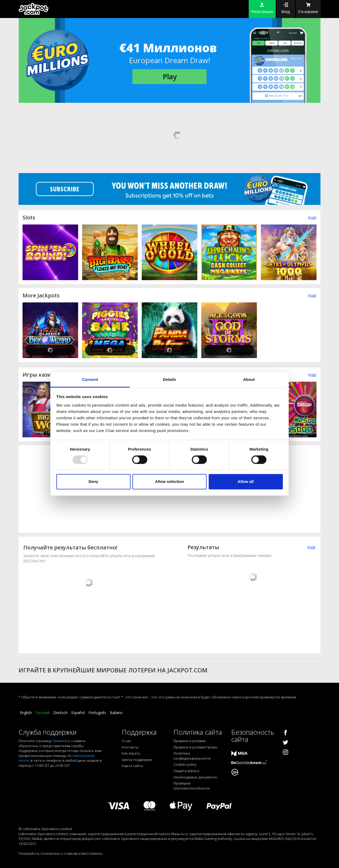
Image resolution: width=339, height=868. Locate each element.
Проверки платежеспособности (191, 786)
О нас (126, 741)
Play (170, 76)
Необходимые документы (195, 777)
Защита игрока (186, 771)
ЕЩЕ (312, 375)
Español (78, 713)
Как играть (131, 753)
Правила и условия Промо (195, 747)
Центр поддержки (137, 760)
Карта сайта (132, 766)
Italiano (116, 713)
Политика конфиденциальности (192, 756)
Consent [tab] (90, 379)
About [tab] (249, 379)
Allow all (246, 482)
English (26, 713)
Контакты (130, 747)
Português (97, 713)
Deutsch (60, 713)
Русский (43, 713)
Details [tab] (169, 379)
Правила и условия (189, 741)
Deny (93, 482)
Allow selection (169, 482)
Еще (312, 218)
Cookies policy (185, 764)
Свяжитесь (61, 741)
